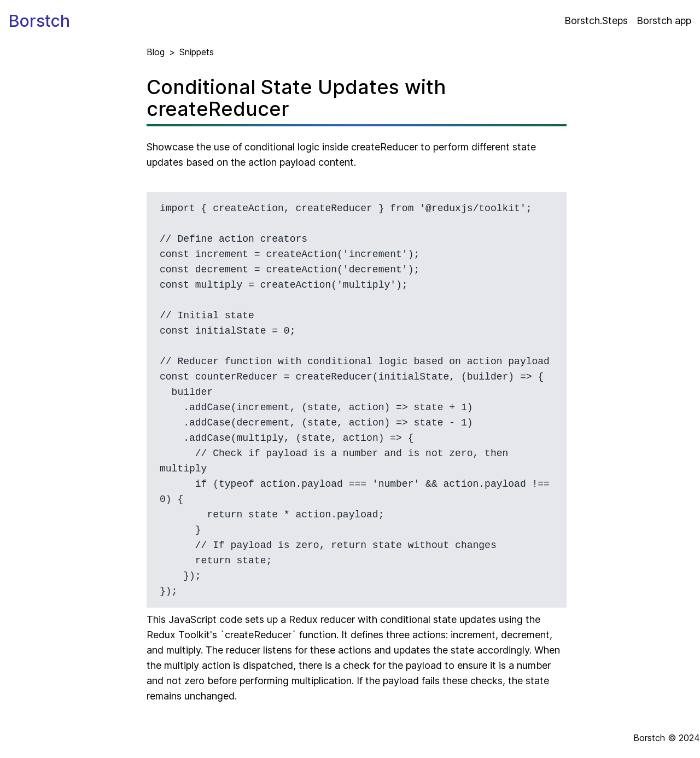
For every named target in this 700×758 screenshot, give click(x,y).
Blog (156, 52)
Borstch (39, 21)
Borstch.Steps (596, 21)
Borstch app (664, 21)
